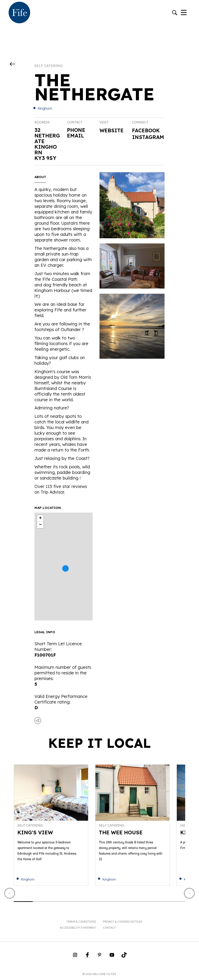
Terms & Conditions (81, 922)
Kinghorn (45, 108)
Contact (109, 928)
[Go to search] (175, 13)
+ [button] (40, 518)
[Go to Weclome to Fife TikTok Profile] (124, 957)
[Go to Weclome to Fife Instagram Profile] (75, 957)
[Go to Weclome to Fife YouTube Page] (112, 957)
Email (76, 136)
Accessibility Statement (78, 928)
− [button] (40, 525)
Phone (76, 130)
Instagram (146, 140)
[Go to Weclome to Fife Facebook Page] (87, 957)
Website (112, 130)
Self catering (49, 66)
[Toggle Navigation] (184, 13)
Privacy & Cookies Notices (123, 922)
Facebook (146, 130)
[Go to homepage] (19, 13)
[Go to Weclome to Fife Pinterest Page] (100, 957)
